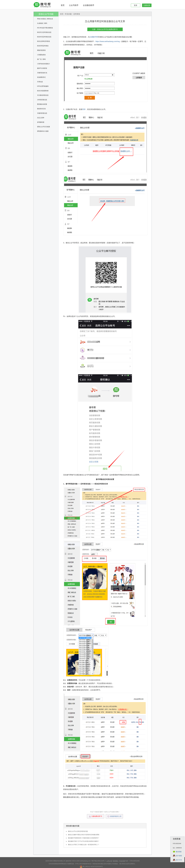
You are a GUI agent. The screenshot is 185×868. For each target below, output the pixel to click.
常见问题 (68, 14)
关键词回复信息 (42, 113)
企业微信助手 (89, 5)
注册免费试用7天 (96, 816)
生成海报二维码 (42, 23)
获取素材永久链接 (43, 131)
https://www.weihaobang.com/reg (108, 41)
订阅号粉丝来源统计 (44, 64)
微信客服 (179, 852)
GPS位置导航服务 (43, 86)
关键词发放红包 (42, 73)
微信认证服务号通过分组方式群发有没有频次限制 (84, 835)
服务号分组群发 (42, 68)
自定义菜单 (41, 118)
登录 (136, 5)
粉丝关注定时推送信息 (44, 32)
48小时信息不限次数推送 (45, 28)
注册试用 (147, 5)
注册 (91, 37)
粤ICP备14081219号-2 (99, 861)
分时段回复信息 (42, 100)
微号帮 (95, 37)
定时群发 (77, 14)
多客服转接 (41, 122)
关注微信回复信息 (43, 95)
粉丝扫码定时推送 (43, 46)
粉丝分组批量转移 (43, 91)
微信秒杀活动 (41, 109)
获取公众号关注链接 (44, 127)
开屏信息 (40, 82)
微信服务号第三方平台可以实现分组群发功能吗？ (84, 841)
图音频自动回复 (42, 104)
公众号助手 (74, 5)
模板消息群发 (41, 50)
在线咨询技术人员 (114, 816)
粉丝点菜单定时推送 (44, 41)
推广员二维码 (41, 59)
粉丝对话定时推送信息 (44, 37)
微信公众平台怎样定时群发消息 (78, 831)
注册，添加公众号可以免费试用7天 (105, 29)
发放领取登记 (41, 77)
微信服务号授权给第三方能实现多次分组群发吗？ (84, 838)
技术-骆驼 (179, 856)
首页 (63, 5)
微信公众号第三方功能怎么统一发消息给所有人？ (84, 845)
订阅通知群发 (41, 55)
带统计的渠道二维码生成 (45, 19)
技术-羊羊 (179, 860)
